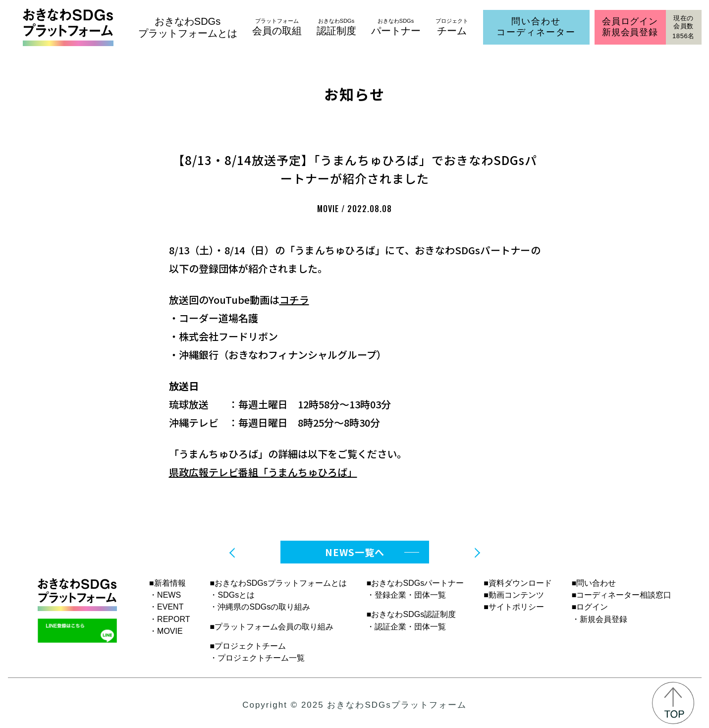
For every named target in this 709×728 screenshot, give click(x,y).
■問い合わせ (594, 583)
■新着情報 (167, 583)
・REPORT (169, 619)
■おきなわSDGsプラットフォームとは (278, 583)
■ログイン (590, 607)
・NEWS (165, 595)
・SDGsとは (232, 595)
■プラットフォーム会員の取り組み (272, 627)
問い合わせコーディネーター (536, 27)
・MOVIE (166, 631)
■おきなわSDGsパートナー (415, 583)
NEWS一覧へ (355, 552)
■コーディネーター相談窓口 (622, 595)
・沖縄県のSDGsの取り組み (260, 607)
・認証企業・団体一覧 (406, 627)
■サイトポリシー (514, 607)
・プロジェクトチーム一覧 (257, 658)
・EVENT (166, 607)
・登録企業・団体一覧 (406, 595)
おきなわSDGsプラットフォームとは (188, 27)
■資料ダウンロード (518, 583)
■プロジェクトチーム (248, 646)
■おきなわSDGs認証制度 (411, 614)
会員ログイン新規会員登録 (630, 27)
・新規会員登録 (600, 619)
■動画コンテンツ (514, 595)
